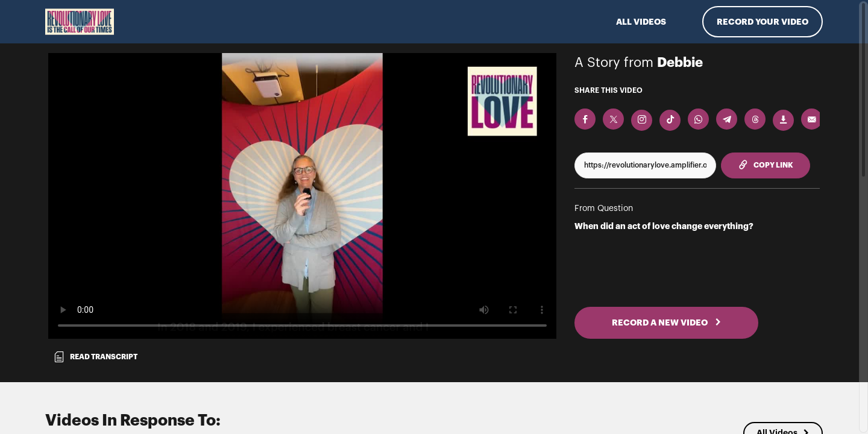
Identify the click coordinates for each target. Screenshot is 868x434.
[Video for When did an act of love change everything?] (302, 196)
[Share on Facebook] (585, 119)
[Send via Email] (812, 119)
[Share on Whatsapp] (698, 119)
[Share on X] (613, 119)
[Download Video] (783, 120)
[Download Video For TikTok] (670, 120)
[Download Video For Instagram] (642, 120)
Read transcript (95, 357)
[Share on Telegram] (727, 119)
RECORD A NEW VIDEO (667, 322)
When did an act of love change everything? (664, 226)
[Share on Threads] (755, 119)
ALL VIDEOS (641, 22)
